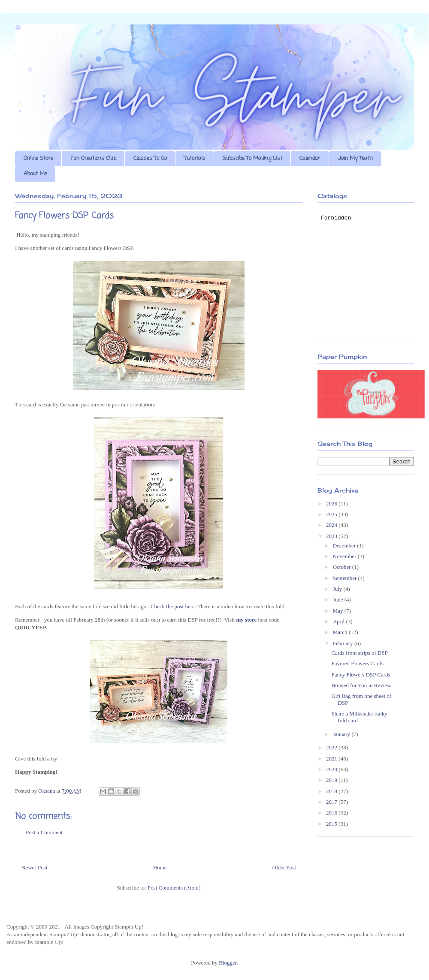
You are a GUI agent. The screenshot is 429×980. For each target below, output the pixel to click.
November (345, 556)
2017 (332, 802)
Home (160, 867)
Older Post (284, 867)
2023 (332, 536)
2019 (332, 780)
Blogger (228, 963)
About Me (35, 174)
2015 (332, 824)
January (342, 734)
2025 (332, 514)
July (338, 589)
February (344, 643)
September (346, 578)
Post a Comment (44, 832)
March (341, 632)
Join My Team (355, 158)
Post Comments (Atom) (174, 888)
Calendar (310, 158)
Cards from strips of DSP (359, 653)
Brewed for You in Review (361, 685)
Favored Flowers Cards (357, 663)
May (339, 611)
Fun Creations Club (93, 158)
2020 (332, 769)
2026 (332, 504)
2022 (332, 747)
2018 (332, 791)
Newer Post (34, 867)
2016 (332, 813)
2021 (332, 759)
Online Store (38, 158)
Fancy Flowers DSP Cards (361, 675)
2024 (332, 525)
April (340, 621)
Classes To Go (150, 158)
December (345, 546)
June (339, 600)
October (343, 567)
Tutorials (195, 158)
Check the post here (173, 606)
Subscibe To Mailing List (252, 158)
